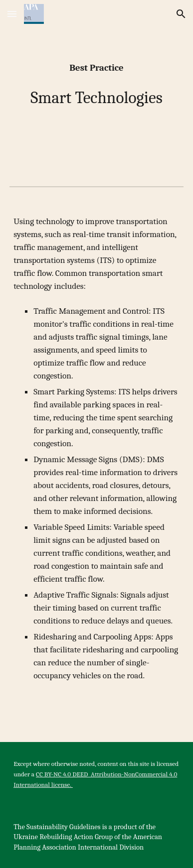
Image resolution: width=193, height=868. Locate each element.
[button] (12, 14)
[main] (96, 85)
